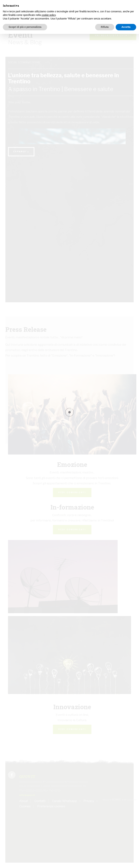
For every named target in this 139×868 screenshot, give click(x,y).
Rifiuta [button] (105, 27)
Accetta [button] (126, 27)
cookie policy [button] (49, 15)
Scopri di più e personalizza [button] (25, 27)
